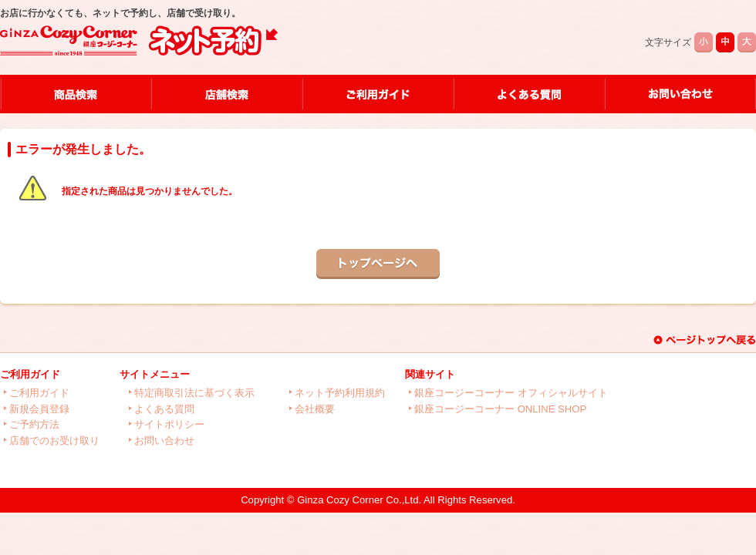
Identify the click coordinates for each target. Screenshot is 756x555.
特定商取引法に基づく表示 (194, 393)
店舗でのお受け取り (54, 441)
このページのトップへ (705, 340)
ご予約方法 (34, 424)
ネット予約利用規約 (340, 393)
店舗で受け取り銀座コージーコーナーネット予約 (139, 41)
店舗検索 (226, 94)
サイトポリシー (169, 424)
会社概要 (315, 409)
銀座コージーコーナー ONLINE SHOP (500, 409)
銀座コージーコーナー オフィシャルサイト (511, 393)
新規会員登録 (39, 409)
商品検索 (75, 94)
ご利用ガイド (377, 94)
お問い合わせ (680, 94)
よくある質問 (528, 94)
